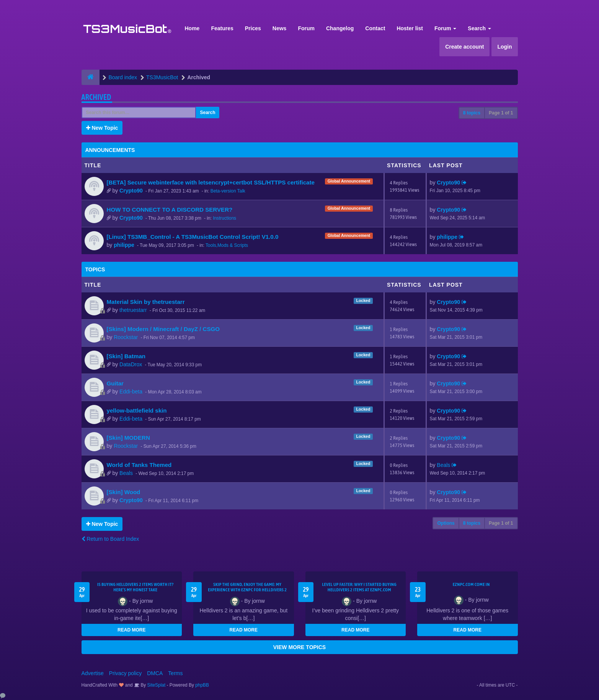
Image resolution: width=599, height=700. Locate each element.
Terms (175, 673)
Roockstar (126, 337)
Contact (375, 28)
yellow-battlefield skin (137, 410)
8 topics (472, 113)
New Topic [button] (102, 128)
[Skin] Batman (126, 356)
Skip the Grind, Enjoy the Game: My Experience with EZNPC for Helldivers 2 (247, 587)
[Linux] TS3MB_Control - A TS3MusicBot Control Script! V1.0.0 (193, 237)
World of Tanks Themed (139, 465)
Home (192, 28)
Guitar (115, 383)
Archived (96, 97)
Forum (306, 28)
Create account (464, 47)
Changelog (340, 28)
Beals (126, 473)
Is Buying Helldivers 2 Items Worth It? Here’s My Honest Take (135, 587)
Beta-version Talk (228, 191)
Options (446, 523)
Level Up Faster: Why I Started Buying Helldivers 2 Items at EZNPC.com (359, 587)
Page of (501, 113)
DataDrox (131, 364)
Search (479, 28)
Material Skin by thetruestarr (146, 302)
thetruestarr (133, 310)
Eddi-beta (131, 392)
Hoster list (410, 28)
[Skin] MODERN (128, 438)
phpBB (202, 685)
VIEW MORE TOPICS (299, 647)
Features (222, 28)
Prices (253, 28)
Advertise (93, 673)
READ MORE (131, 630)
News (280, 28)
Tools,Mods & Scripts (227, 245)
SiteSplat (156, 685)
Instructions (224, 218)
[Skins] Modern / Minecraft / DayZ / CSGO (163, 329)
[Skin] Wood (124, 492)
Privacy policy (126, 673)
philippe (124, 245)
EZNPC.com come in (471, 584)
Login (504, 47)
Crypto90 (131, 191)
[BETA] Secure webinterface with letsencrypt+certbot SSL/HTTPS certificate (211, 182)
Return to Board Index (110, 539)
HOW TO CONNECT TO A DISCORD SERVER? (170, 210)
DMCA (155, 673)
